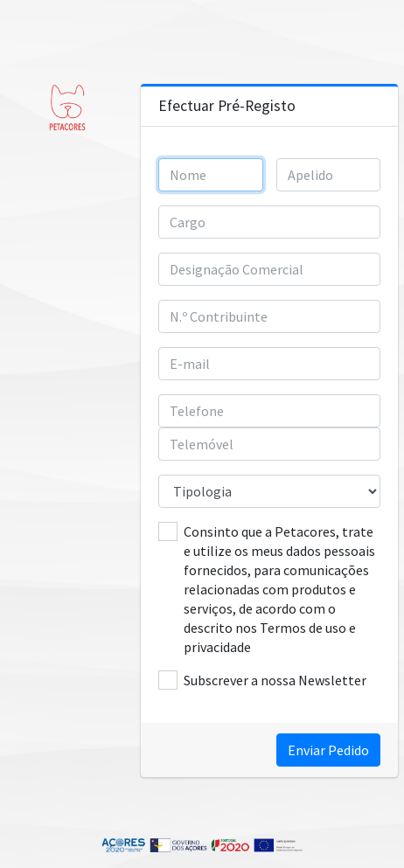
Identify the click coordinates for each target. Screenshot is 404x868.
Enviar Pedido (328, 750)
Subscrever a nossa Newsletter (275, 680)
